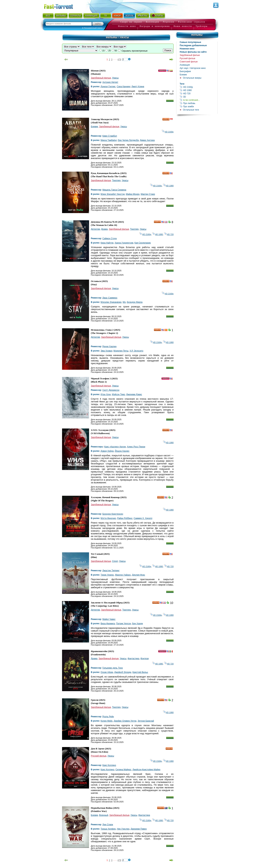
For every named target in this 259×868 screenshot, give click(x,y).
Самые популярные (190, 42)
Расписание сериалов (192, 22)
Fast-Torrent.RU (62, 6)
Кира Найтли (107, 243)
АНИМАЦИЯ (91, 16)
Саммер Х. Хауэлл (143, 518)
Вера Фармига (108, 624)
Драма (104, 229)
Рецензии (169, 22)
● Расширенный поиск (92, 28)
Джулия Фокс (139, 575)
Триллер (116, 180)
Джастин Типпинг (111, 571)
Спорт (115, 561)
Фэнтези (145, 659)
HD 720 (199, 93)
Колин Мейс (107, 721)
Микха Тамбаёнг (109, 140)
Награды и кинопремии (155, 26)
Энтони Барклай (146, 721)
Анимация (185, 65)
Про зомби (199, 106)
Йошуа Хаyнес (122, 451)
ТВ (105, 16)
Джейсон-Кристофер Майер (146, 770)
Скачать (170, 101)
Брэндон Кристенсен (113, 514)
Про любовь (199, 103)
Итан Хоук (106, 394)
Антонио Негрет (110, 82)
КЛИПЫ (157, 16)
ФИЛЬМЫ (61, 16)
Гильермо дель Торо (113, 668)
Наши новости (183, 26)
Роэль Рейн (108, 717)
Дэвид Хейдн (107, 451)
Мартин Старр (148, 194)
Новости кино (127, 26)
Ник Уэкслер (123, 829)
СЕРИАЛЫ (76, 16)
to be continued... (199, 100)
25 (109, 51)
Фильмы (197, 35)
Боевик (183, 75)
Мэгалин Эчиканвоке (111, 302)
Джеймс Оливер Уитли (125, 721)
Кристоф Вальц (140, 672)
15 (103, 51)
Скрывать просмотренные (134, 51)
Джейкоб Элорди (123, 672)
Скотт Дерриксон (111, 390)
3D (199, 97)
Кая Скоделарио (143, 243)
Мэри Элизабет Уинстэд (113, 194)
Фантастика (133, 659)
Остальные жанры (192, 78)
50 (116, 51)
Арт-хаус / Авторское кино (193, 68)
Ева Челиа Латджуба (128, 140)
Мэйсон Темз (118, 394)
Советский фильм (189, 62)
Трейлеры (202, 26)
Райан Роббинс (125, 518)
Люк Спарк (108, 825)
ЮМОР (117, 16)
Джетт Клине (138, 87)
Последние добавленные (193, 45)
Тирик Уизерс (107, 575)
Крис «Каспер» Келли (115, 447)
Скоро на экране (131, 22)
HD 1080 (199, 90)
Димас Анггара (147, 140)
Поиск (168, 50)
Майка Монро (133, 194)
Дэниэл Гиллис (108, 87)
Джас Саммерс (110, 298)
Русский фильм (187, 58)
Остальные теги (191, 110)
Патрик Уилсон (124, 624)
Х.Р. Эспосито (136, 351)
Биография (185, 71)
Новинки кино (187, 49)
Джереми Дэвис (134, 394)
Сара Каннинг (123, 87)
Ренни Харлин (109, 346)
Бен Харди (138, 624)
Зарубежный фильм (190, 55)
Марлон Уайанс (123, 575)
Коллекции (153, 22)
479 (119, 59)
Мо (124, 302)
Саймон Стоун (110, 238)
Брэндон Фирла (135, 302)
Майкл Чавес (109, 619)
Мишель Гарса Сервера (114, 190)
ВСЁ (48, 16)
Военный (104, 815)
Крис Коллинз (109, 765)
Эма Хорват (106, 351)
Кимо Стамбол (110, 136)
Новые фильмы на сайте (193, 52)
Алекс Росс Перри (136, 447)
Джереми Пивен (139, 829)
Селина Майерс (123, 770)
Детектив (95, 229)
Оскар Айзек (107, 672)
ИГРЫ (142, 16)
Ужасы (115, 78)
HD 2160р (199, 87)
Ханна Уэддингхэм (124, 243)
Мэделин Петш (121, 351)
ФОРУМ (129, 16)
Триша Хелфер (108, 829)
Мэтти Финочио (108, 518)
